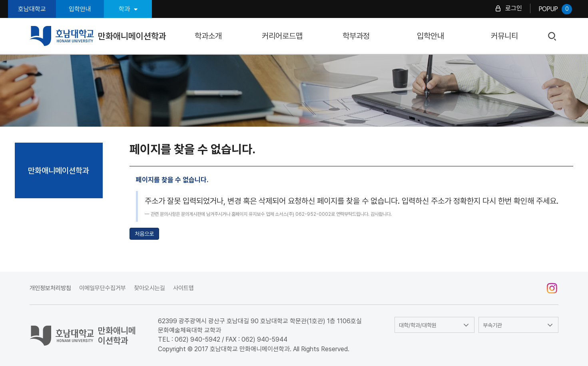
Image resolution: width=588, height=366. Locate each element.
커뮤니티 (504, 36)
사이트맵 (183, 288)
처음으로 (144, 234)
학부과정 (356, 36)
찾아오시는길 (149, 288)
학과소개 (208, 36)
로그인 (514, 8)
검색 (553, 37)
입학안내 (80, 9)
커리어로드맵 (282, 36)
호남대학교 (32, 9)
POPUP (555, 9)
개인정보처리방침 (50, 288)
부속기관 (492, 325)
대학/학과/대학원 (418, 325)
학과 (128, 9)
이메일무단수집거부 (103, 288)
